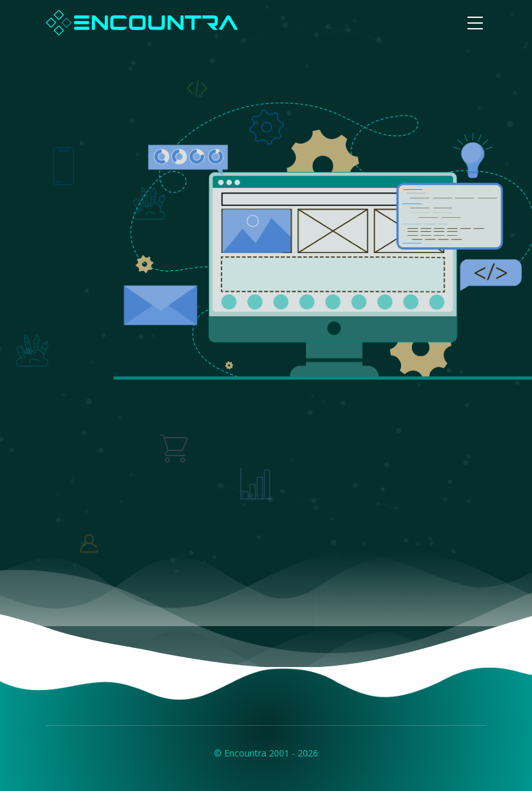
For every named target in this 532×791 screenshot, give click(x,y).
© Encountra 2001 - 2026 (266, 753)
